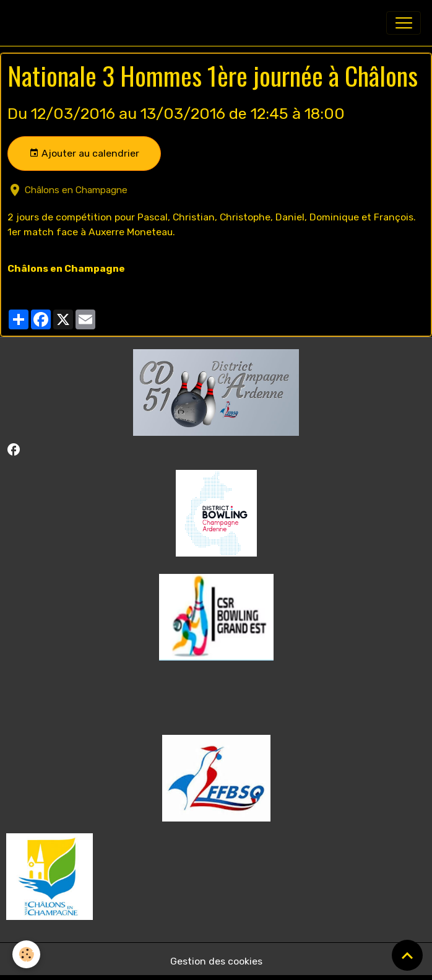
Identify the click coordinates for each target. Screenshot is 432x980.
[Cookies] (26, 954)
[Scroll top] (407, 955)
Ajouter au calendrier (84, 154)
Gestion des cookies (216, 961)
